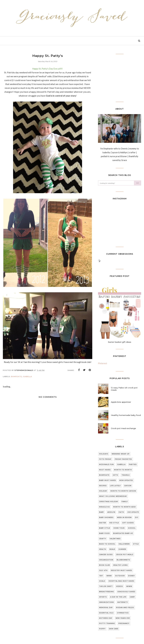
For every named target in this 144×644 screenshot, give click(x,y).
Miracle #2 (104, 507)
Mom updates (126, 480)
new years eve (123, 618)
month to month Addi (125, 507)
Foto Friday (105, 459)
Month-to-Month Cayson (123, 491)
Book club (104, 565)
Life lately (115, 486)
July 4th (103, 570)
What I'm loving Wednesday (113, 496)
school (132, 528)
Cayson (128, 486)
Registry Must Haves (122, 570)
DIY (137, 517)
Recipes (103, 486)
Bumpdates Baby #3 (123, 533)
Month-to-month (123, 470)
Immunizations (107, 602)
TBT (101, 576)
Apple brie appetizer (121, 402)
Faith (121, 512)
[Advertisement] (48, 490)
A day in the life (118, 597)
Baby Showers (106, 517)
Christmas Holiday (109, 502)
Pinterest (103, 363)
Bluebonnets (123, 560)
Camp (132, 597)
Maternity (123, 602)
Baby (102, 512)
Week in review (124, 517)
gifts (115, 475)
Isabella (27, 376)
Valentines (115, 539)
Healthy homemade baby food (126, 415)
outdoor (120, 576)
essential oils (106, 613)
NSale (112, 549)
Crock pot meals (125, 555)
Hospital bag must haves (121, 581)
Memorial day (106, 608)
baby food (104, 533)
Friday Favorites (123, 459)
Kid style (114, 523)
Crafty (103, 539)
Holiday (103, 491)
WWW (109, 576)
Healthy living (121, 565)
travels (126, 475)
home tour (119, 528)
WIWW (129, 586)
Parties (133, 464)
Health (103, 549)
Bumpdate (16, 376)
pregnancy (124, 623)
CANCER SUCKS (106, 555)
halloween (124, 544)
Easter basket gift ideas (120, 342)
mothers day (106, 618)
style (136, 544)
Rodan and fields (125, 608)
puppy (102, 629)
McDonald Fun (106, 464)
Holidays (104, 454)
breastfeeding (107, 592)
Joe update (133, 512)
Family (125, 502)
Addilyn (111, 512)
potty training (107, 623)
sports (103, 597)
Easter (103, 523)
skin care (114, 629)
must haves (105, 470)
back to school (107, 544)
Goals (102, 581)
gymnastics (123, 613)
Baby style (105, 528)
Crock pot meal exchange (123, 428)
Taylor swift (106, 586)
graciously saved (126, 592)
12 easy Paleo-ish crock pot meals (124, 389)
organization (106, 560)
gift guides (128, 523)
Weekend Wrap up (121, 454)
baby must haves (108, 480)
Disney (131, 576)
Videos (119, 586)
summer (122, 549)
